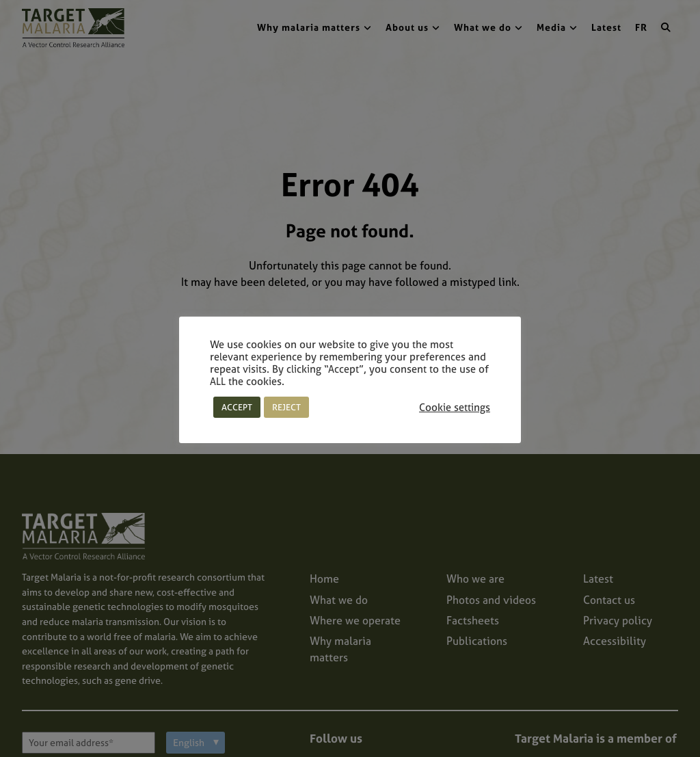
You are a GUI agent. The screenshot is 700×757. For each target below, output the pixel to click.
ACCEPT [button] (237, 407)
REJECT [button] (286, 407)
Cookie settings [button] (455, 408)
